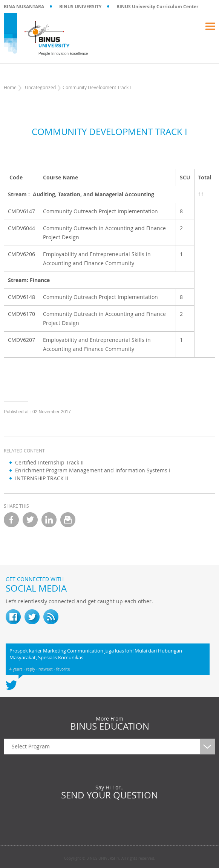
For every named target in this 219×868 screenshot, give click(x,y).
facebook (11, 520)
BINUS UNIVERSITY (80, 7)
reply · (32, 669)
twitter (30, 520)
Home (10, 87)
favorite (63, 669)
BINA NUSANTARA (24, 7)
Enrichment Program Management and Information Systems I (93, 470)
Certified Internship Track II (49, 462)
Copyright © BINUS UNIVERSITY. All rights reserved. (110, 859)
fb (13, 617)
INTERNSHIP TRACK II (42, 478)
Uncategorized (40, 87)
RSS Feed (51, 617)
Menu (210, 26)
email (68, 520)
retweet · (47, 669)
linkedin (49, 520)
